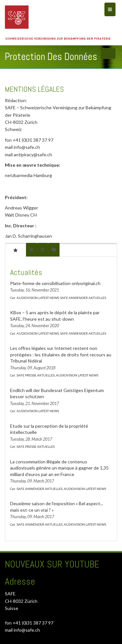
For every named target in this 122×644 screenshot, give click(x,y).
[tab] (15, 250)
